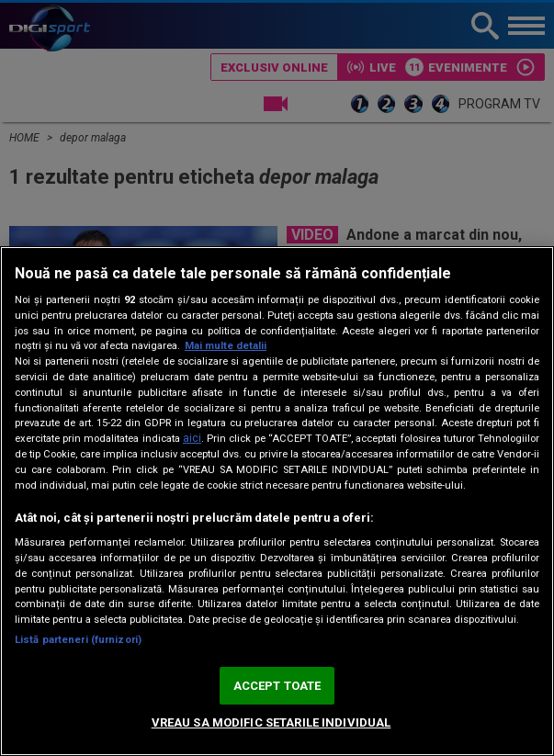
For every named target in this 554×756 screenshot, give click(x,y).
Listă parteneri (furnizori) (78, 640)
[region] (277, 501)
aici (192, 438)
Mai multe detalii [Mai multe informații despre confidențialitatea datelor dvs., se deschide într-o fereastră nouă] (226, 346)
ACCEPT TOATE (277, 686)
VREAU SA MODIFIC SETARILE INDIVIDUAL (271, 722)
